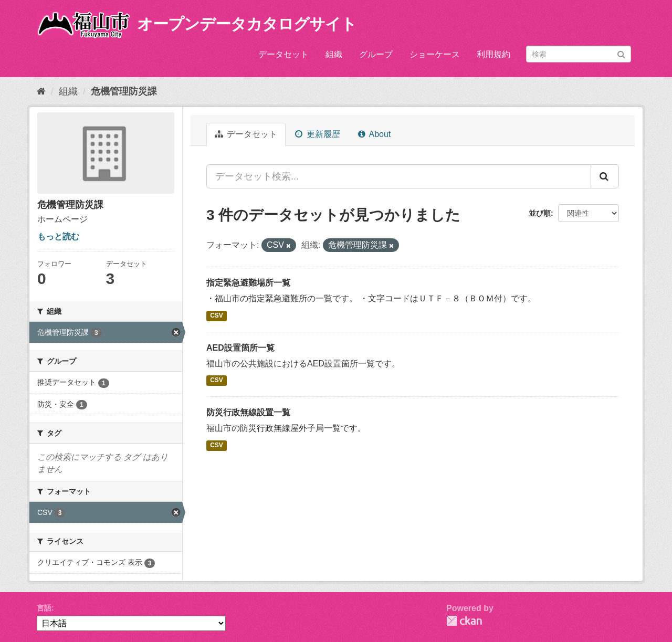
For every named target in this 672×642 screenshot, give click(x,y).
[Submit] (621, 53)
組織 (334, 54)
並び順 (540, 213)
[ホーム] (41, 91)
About (374, 134)
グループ (376, 54)
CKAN (464, 621)
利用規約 (493, 54)
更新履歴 (317, 134)
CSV (217, 315)
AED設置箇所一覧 (240, 348)
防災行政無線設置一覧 (248, 412)
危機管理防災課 (124, 91)
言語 (44, 608)
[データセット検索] (579, 54)
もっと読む (58, 236)
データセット (283, 54)
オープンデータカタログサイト (247, 24)
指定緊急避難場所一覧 (248, 283)
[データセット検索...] (399, 176)
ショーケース (435, 54)
